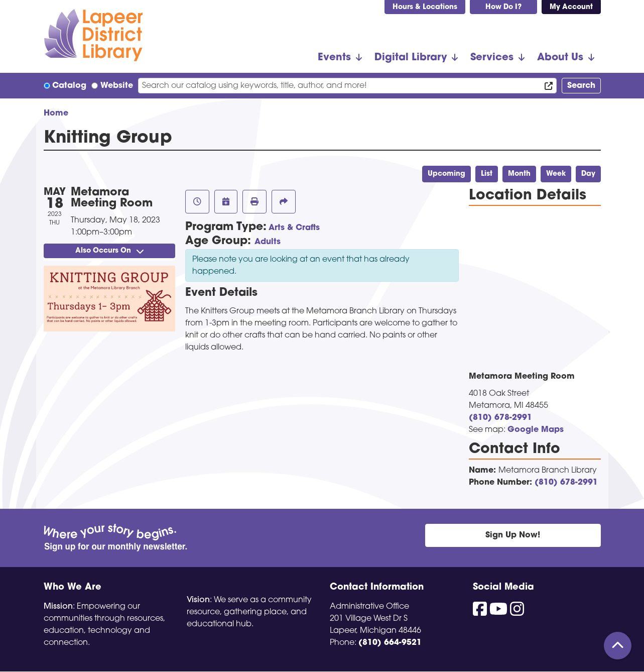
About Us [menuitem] (560, 58)
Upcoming (446, 174)
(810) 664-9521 (390, 643)
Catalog (69, 86)
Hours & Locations (425, 7)
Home (56, 114)
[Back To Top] (618, 646)
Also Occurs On (109, 251)
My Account (571, 7)
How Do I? (503, 7)
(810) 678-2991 (500, 418)
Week (556, 174)
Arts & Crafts (294, 228)
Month (519, 174)
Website (117, 86)
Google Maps (536, 430)
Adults (268, 242)
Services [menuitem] (492, 58)
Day (588, 174)
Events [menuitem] (334, 58)
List (487, 174)
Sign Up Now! (513, 535)
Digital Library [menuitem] (411, 58)
